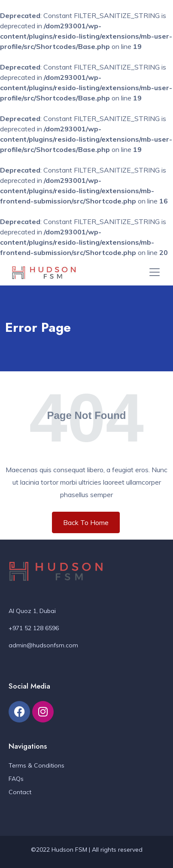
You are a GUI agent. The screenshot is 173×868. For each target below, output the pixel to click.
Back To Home (86, 522)
